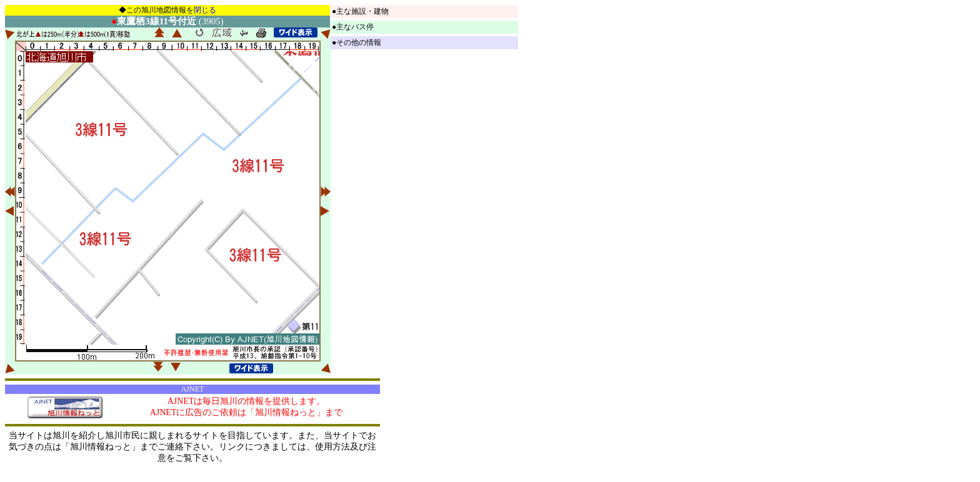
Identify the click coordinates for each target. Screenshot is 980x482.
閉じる (205, 10)
